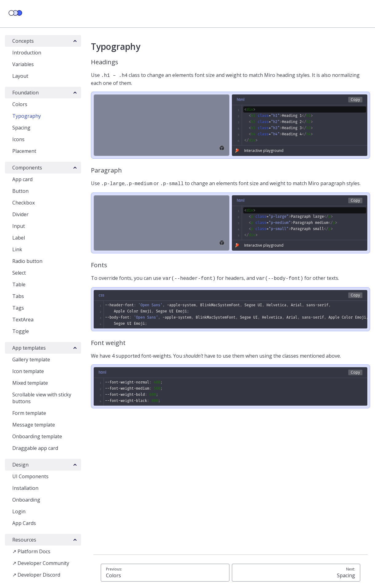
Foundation (25, 93)
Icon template (28, 371)
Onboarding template (37, 436)
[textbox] (300, 125)
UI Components (30, 476)
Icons (18, 139)
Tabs (18, 296)
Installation (25, 488)
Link (17, 249)
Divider (20, 214)
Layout (20, 76)
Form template (29, 413)
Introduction (27, 53)
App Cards (24, 523)
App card (22, 179)
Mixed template (30, 383)
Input (19, 226)
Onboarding (26, 500)
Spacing (21, 128)
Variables (23, 64)
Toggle (21, 331)
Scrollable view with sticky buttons (42, 398)
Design (20, 465)
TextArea (23, 320)
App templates (29, 348)
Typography (27, 116)
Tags (18, 308)
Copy (355, 99)
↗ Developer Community (41, 563)
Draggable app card (35, 448)
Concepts (23, 41)
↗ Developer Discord (36, 575)
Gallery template (31, 360)
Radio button (27, 261)
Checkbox (23, 203)
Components (27, 168)
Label (19, 238)
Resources (24, 540)
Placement (24, 151)
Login (19, 511)
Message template (34, 425)
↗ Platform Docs (31, 551)
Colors (20, 104)
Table (19, 284)
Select (19, 273)
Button (20, 191)
